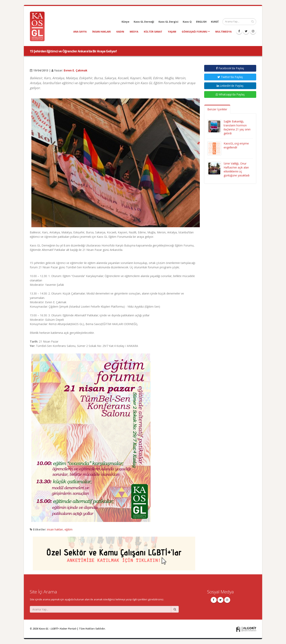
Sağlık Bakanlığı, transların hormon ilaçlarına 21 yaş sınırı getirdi (237, 127)
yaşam (172, 32)
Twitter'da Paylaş (230, 77)
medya (134, 32)
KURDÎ (215, 22)
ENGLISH (201, 22)
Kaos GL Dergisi (168, 22)
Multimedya (223, 32)
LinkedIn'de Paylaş (230, 86)
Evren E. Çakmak (76, 70)
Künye (125, 22)
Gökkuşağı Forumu (195, 32)
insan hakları (101, 32)
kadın (120, 32)
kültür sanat (153, 32)
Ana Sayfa (80, 32)
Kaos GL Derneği (144, 22)
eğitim (69, 529)
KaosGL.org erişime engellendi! (236, 145)
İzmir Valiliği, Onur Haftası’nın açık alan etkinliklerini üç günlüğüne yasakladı (237, 169)
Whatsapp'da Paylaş (230, 94)
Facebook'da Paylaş (230, 68)
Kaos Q (187, 22)
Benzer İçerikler (217, 109)
